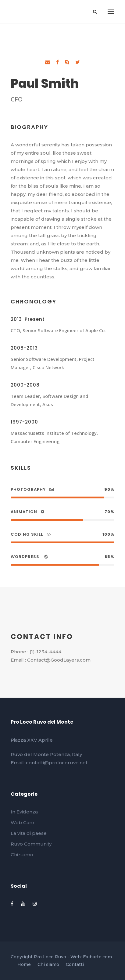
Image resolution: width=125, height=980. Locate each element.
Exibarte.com (97, 957)
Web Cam (22, 822)
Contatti (75, 964)
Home (24, 964)
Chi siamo (22, 855)
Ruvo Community (31, 844)
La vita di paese (29, 833)
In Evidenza (24, 812)
